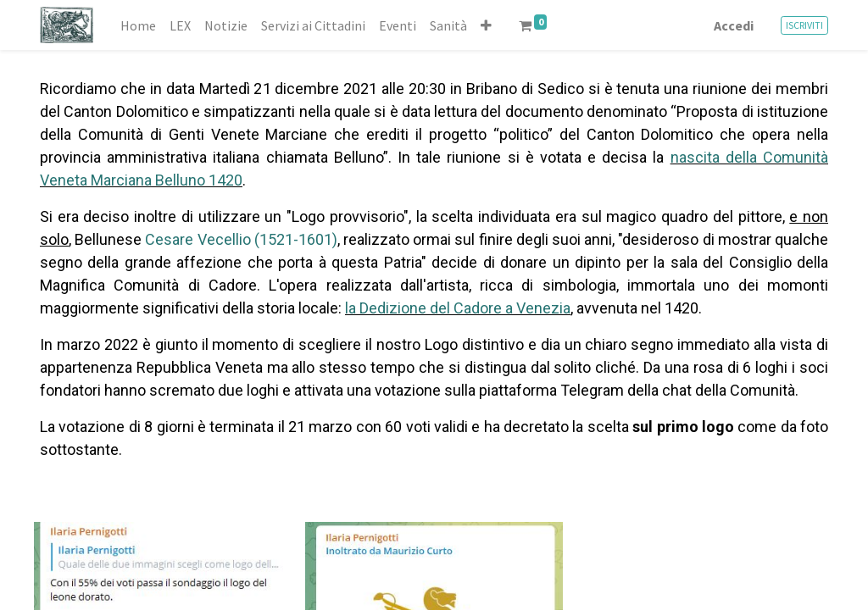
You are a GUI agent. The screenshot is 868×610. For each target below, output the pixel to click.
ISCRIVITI (804, 25)
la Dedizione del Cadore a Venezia (458, 308)
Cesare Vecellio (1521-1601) (241, 239)
